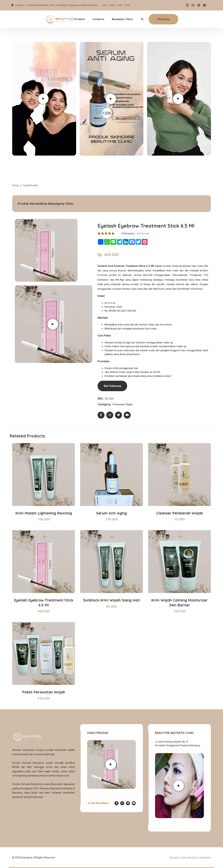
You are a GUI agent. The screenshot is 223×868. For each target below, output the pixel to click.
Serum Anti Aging (111, 513)
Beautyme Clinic (122, 19)
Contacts (98, 19)
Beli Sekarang (112, 386)
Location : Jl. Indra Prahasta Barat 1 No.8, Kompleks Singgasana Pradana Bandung (56, 5)
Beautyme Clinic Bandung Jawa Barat (190, 858)
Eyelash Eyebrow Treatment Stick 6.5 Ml (44, 602)
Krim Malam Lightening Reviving (44, 513)
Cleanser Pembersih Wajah (180, 513)
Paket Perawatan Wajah (44, 692)
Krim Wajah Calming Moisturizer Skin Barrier (179, 602)
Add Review (143, 234)
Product (80, 19)
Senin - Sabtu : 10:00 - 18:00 (116, 5)
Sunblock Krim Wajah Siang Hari (112, 600)
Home (16, 185)
